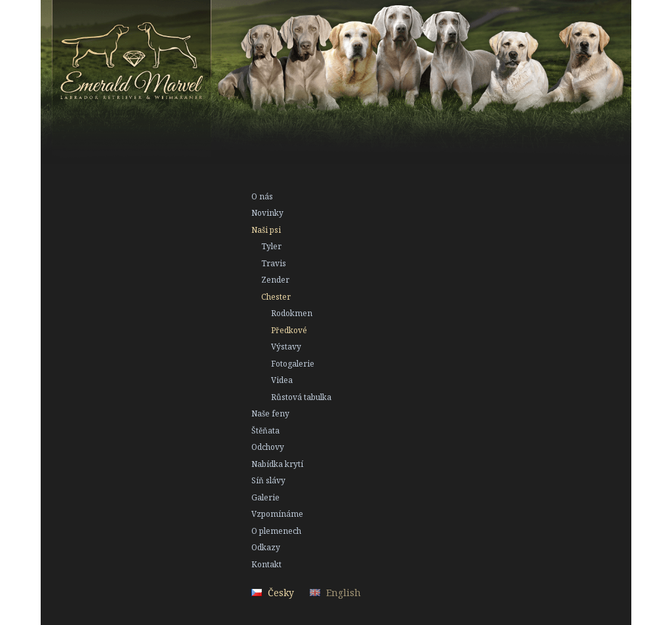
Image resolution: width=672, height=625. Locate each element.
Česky (281, 593)
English (344, 593)
